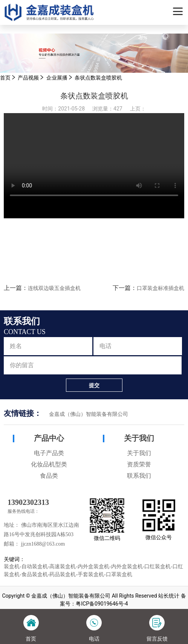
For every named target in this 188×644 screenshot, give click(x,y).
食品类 (49, 476)
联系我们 (139, 476)
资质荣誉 (139, 464)
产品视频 (28, 78)
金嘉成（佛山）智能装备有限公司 (89, 414)
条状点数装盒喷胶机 (98, 78)
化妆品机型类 (49, 464)
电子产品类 (49, 453)
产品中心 (49, 438)
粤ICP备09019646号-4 (102, 604)
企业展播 (57, 78)
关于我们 (139, 438)
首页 (5, 78)
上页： (138, 109)
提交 (94, 385)
